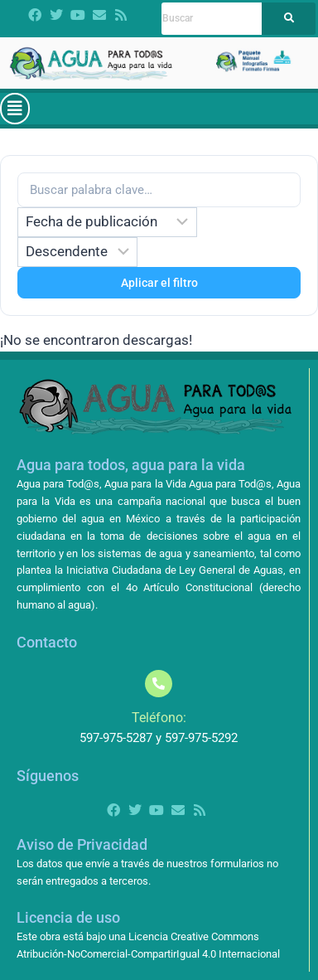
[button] (15, 109)
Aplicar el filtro (159, 283)
